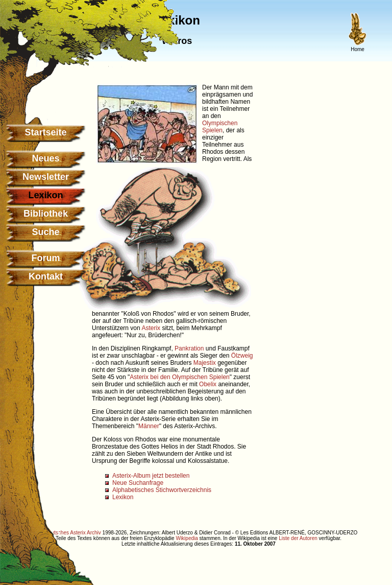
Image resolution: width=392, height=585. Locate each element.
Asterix (151, 328)
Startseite (45, 132)
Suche (45, 232)
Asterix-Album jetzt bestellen (151, 476)
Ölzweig (242, 356)
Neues (45, 158)
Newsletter (46, 177)
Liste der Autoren (298, 538)
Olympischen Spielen (220, 127)
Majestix (205, 363)
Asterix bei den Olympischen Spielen (179, 377)
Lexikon (123, 497)
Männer (149, 426)
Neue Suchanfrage (138, 483)
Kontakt (46, 276)
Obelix (208, 384)
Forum (46, 258)
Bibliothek (46, 214)
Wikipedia (187, 538)
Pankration (189, 348)
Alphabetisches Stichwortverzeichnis (162, 490)
